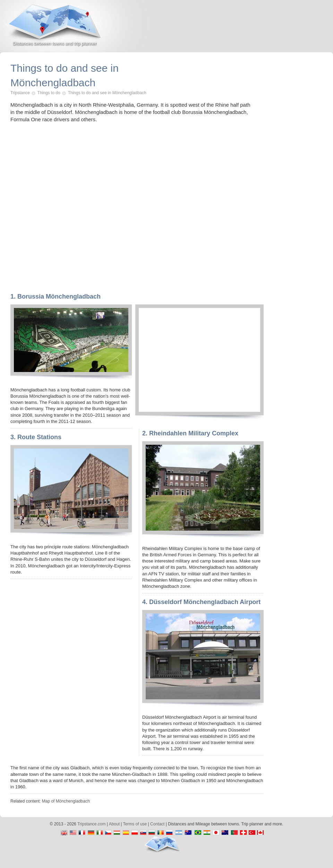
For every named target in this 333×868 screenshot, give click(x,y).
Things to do (49, 93)
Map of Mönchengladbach (66, 801)
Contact (157, 824)
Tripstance (20, 93)
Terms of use (135, 824)
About (114, 824)
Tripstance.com (92, 824)
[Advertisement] (252, 29)
